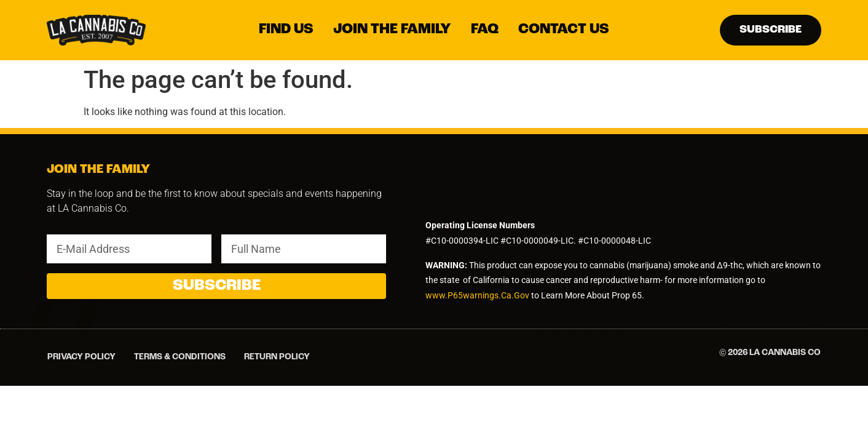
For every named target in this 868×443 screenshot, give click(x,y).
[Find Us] (286, 30)
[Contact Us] (564, 30)
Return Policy (277, 357)
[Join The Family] (392, 30)
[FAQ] (485, 30)
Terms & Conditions (180, 357)
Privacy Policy (81, 357)
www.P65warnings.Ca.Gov (478, 295)
